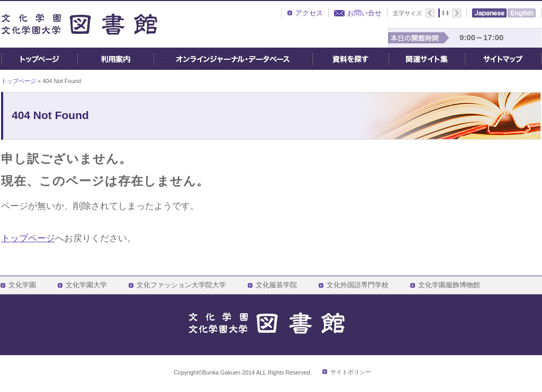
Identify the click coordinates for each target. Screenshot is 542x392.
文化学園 (22, 285)
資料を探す (350, 59)
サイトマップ (503, 59)
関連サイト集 (427, 59)
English (522, 13)
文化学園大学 (86, 285)
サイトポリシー (351, 372)
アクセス (309, 13)
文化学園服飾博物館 (449, 285)
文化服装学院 (276, 285)
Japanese (489, 13)
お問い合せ (364, 13)
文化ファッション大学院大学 (181, 285)
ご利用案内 (115, 59)
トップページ (39, 59)
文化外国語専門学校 (358, 285)
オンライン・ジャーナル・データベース (233, 59)
